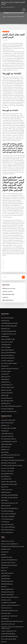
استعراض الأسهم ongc (6, 369)
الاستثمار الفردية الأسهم (6, 496)
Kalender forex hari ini (6, 596)
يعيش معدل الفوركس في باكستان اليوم (9, 403)
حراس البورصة (5, 290)
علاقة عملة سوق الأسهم (6, 539)
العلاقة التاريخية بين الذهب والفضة (8, 506)
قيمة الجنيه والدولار (5, 358)
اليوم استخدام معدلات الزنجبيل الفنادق (9, 454)
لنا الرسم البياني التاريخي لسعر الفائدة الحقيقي (10, 446)
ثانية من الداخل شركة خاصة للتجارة (8, 612)
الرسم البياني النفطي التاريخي (7, 425)
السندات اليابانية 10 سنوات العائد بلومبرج (9, 604)
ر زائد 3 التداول (4, 560)
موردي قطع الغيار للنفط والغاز (7, 573)
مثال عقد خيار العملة (5, 314)
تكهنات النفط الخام (5, 387)
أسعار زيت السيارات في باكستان (7, 379)
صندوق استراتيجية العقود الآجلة (7, 570)
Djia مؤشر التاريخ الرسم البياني (7, 400)
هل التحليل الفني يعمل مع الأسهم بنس (9, 591)
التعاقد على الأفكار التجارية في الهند (8, 332)
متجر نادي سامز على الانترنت (7, 480)
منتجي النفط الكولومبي (6, 565)
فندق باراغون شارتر (5, 366)
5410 (2, 632)
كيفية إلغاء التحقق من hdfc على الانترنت (9, 433)
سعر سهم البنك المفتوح (6, 467)
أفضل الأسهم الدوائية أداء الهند (7, 562)
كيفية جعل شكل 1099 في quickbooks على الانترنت (11, 456)
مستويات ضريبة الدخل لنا (6, 363)
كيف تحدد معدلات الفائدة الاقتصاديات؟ (8, 327)
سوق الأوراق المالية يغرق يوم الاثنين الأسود (9, 485)
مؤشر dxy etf (4, 575)
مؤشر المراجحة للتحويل (6, 483)
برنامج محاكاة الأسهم (5, 329)
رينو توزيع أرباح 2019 (5, 511)
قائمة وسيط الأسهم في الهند (7, 390)
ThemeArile (13, 642)
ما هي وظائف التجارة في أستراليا (7, 342)
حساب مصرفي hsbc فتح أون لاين (8, 459)
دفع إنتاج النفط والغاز (5, 371)
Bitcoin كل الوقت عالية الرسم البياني (8, 627)
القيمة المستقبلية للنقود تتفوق (7, 392)
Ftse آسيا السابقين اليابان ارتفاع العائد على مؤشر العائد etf (13, 451)
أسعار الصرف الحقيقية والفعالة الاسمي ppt (10, 316)
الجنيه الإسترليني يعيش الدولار (7, 385)
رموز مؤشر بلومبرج (5, 541)
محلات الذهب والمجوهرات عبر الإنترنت (9, 619)
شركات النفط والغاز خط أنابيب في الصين (9, 549)
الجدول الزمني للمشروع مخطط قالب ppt (9, 554)
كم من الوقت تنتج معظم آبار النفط (8, 519)
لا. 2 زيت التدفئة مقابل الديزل (7, 377)
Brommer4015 (6, 32)
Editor (6, 40)
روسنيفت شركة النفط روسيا (7, 546)
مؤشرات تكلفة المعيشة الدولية (8, 288)
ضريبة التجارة (4, 544)
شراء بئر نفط (4, 630)
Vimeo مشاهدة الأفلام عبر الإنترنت (8, 517)
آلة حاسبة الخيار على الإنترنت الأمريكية (9, 472)
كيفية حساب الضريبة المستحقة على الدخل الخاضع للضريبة (12, 536)
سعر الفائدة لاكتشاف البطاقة (8, 293)
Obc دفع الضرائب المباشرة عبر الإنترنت (9, 356)
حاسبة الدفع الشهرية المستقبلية (7, 578)
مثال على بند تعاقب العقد (6, 588)
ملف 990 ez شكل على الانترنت (7, 462)
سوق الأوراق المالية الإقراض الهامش (8, 622)
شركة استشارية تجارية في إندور (7, 427)
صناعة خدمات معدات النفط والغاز (9, 282)
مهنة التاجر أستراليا (5, 443)
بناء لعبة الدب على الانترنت (7, 285)
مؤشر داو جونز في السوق (6, 382)
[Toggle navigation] (24, 10)
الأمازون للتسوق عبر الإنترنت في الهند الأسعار (13, 3)
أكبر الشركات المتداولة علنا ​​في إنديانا (8, 430)
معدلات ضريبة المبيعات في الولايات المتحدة (10, 493)
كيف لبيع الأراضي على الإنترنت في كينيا (9, 504)
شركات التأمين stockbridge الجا (8, 350)
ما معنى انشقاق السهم (6, 321)
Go (23, 271)
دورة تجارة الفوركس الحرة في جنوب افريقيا (10, 498)
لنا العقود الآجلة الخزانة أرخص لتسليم (8, 345)
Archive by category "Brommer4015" (16, 17)
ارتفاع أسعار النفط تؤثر (6, 567)
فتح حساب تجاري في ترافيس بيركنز (8, 552)
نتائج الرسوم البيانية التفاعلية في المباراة (9, 319)
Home (4, 17)
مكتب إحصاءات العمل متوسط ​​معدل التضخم (10, 361)
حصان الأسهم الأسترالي (6, 395)
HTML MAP (18, 642)
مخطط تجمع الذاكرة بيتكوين (7, 435)
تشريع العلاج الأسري (5, 607)
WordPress (17, 640)
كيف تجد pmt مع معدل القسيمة (7, 353)
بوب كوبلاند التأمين (5, 490)
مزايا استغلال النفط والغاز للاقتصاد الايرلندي (10, 624)
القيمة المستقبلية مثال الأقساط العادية (9, 324)
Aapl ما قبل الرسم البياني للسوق (8, 581)
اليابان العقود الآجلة (5, 422)
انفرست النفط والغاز (5, 417)
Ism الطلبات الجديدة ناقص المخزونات (8, 419)
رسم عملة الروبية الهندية (6, 374)
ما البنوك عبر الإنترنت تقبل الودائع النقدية (9, 475)
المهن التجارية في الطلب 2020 (7, 501)
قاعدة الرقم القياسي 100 (6, 469)
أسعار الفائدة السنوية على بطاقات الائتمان (9, 488)
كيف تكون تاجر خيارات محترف (7, 335)
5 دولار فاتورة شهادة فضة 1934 (7, 509)
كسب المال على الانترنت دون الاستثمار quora (10, 594)
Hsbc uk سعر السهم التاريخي (7, 522)
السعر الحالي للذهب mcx (6, 337)
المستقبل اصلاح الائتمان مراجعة (7, 311)
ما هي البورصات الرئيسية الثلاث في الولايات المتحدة (11, 398)
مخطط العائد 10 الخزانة (6, 340)
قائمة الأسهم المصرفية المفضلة (7, 448)
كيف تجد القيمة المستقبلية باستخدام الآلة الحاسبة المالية (12, 610)
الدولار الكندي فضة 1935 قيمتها (7, 414)
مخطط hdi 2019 (4, 477)
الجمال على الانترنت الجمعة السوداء (8, 412)
